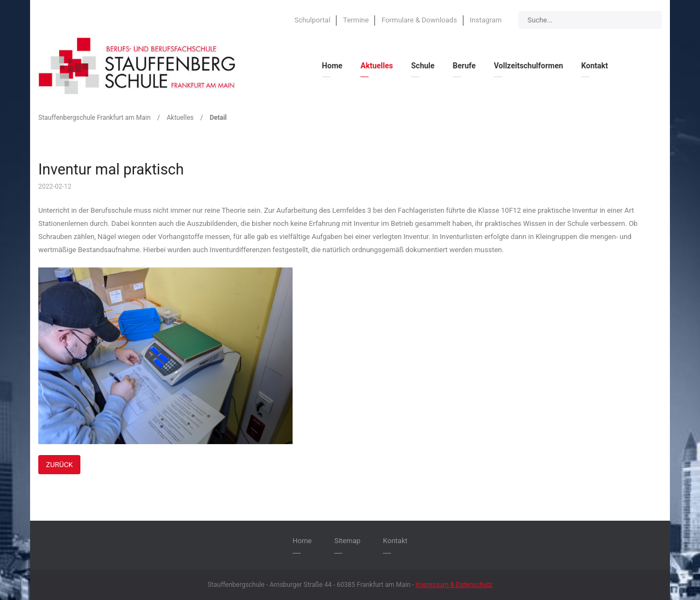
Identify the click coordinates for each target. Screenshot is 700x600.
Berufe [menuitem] (464, 66)
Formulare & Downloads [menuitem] (419, 20)
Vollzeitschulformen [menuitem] (529, 66)
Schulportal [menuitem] (312, 20)
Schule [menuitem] (423, 66)
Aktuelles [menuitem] (377, 66)
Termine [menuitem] (356, 20)
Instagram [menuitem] (486, 20)
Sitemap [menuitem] (347, 541)
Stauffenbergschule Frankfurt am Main (94, 118)
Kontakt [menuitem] (595, 66)
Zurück (59, 465)
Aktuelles (180, 118)
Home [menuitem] (332, 66)
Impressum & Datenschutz (454, 585)
